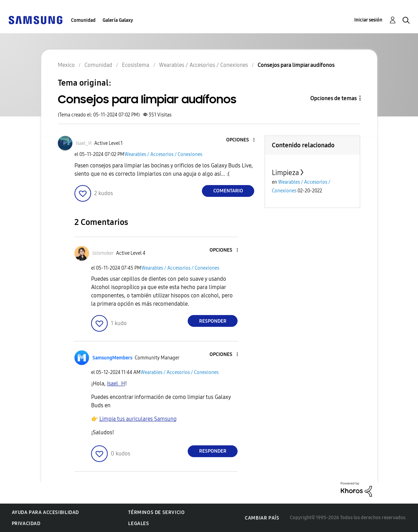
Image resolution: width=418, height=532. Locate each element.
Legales (139, 524)
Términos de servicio (156, 512)
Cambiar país (262, 518)
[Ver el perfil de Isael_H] (84, 143)
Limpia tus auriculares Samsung (138, 419)
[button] (242, 140)
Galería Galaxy (118, 20)
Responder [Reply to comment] (213, 321)
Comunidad (83, 20)
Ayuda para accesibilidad (45, 512)
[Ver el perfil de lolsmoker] (103, 253)
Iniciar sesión (368, 20)
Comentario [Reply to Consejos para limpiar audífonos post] (228, 191)
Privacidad (26, 524)
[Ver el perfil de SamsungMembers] (112, 358)
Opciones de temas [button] (333, 98)
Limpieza (285, 173)
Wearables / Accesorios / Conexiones (163, 154)
